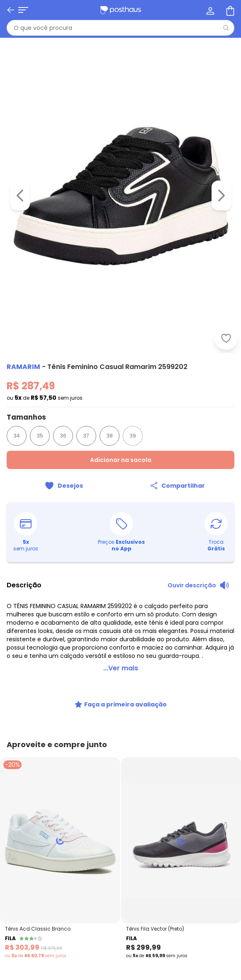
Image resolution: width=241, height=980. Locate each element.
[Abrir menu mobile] (23, 10)
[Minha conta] (209, 10)
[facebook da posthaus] (15, 759)
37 (86, 436)
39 (133, 436)
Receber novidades (121, 884)
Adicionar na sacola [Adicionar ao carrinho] (121, 460)
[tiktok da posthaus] (51, 759)
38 (110, 436)
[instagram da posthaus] (33, 759)
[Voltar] (11, 10)
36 (63, 436)
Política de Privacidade (195, 904)
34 (17, 436)
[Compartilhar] (178, 486)
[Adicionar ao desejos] (64, 486)
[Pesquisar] (226, 28)
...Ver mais (121, 658)
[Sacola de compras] (229, 10)
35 (40, 436)
